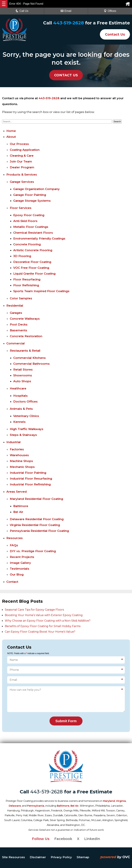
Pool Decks (19, 324)
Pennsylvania (36, 806)
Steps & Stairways (23, 435)
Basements (18, 330)
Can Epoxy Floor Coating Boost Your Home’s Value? (40, 632)
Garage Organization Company (36, 189)
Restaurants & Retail (25, 351)
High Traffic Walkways (27, 429)
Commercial (16, 343)
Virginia (121, 801)
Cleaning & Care (22, 156)
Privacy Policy (61, 857)
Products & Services (22, 175)
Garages (16, 313)
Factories (17, 449)
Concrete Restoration (26, 336)
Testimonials (20, 569)
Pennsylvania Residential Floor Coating (39, 531)
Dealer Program (22, 167)
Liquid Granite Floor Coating (34, 274)
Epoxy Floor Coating (29, 215)
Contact (12, 582)
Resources (15, 538)
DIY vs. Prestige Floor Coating (33, 551)
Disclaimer (38, 857)
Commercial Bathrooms (31, 364)
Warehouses (19, 455)
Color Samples (21, 298)
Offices (110, 11)
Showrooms (23, 375)
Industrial (13, 442)
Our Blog (17, 574)
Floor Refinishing (26, 285)
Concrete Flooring (27, 244)
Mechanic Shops (22, 467)
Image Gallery (20, 563)
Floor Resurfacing (27, 279)
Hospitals (20, 396)
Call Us (22, 11)
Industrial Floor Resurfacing (31, 479)
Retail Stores (23, 370)
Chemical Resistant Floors (33, 233)
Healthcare (18, 388)
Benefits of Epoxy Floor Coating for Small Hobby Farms (43, 626)
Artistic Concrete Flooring (33, 250)
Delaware (15, 806)
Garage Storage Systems (32, 201)
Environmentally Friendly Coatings (39, 238)
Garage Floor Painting (30, 195)
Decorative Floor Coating (32, 262)
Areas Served (16, 492)
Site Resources (13, 857)
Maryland (109, 801)
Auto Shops (22, 381)
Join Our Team (21, 161)
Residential (15, 306)
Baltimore (21, 506)
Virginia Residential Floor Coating (35, 525)
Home (11, 131)
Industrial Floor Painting (28, 473)
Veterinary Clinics (26, 416)
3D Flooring (22, 256)
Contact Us (115, 34)
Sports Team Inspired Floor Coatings (41, 291)
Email (66, 11)
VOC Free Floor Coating (31, 268)
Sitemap (83, 857)
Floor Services (21, 208)
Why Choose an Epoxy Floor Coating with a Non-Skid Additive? (48, 621)
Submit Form (66, 721)
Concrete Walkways (25, 319)
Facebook (63, 839)
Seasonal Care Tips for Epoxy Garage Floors (34, 610)
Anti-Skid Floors (25, 221)
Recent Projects (22, 557)
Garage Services (22, 182)
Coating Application (25, 150)
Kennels (19, 422)
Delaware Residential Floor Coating (37, 519)
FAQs (14, 545)
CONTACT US (66, 75)
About (11, 137)
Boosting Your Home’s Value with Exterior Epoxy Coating (44, 615)
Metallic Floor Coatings (31, 227)
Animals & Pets (21, 409)
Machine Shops (21, 461)
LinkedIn (92, 839)
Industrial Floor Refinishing (30, 484)
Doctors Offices (25, 402)
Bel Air (18, 512)
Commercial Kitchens (29, 358)
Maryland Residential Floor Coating (36, 499)
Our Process (19, 144)
